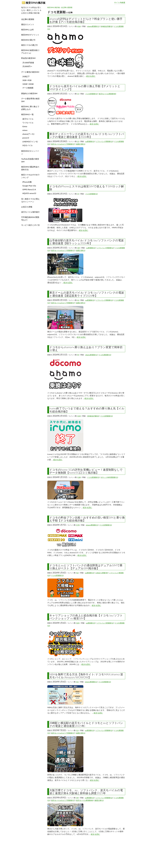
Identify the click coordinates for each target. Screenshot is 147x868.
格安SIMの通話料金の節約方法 (30, 168)
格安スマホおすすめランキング (30, 176)
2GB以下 (26, 76)
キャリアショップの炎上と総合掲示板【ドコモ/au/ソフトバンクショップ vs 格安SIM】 (86, 617)
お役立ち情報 (27, 207)
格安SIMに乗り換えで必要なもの (30, 108)
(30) (79, 248)
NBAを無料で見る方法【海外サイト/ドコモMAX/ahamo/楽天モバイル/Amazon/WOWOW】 (86, 676)
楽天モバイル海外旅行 (30, 212)
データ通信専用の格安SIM (30, 100)
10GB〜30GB (28, 84)
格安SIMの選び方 (28, 40)
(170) (78, 525)
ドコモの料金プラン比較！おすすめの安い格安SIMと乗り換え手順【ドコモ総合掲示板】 (87, 519)
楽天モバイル (28, 119)
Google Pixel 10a (29, 186)
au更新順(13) (90, 141)
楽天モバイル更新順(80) (107, 94)
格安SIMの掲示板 (34, 3)
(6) (78, 300)
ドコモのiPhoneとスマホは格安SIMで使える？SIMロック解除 (87, 188)
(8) (78, 355)
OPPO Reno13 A (29, 189)
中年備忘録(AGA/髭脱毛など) (30, 218)
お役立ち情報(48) (102, 573)
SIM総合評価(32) (107, 26)
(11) (77, 730)
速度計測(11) (81, 144)
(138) (79, 477)
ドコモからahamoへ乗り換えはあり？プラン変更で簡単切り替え (86, 349)
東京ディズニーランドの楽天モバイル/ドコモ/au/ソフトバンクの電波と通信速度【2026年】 (87, 135)
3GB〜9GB (27, 80)
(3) (78, 194)
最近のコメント (28, 24)
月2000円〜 (27, 66)
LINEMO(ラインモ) (30, 142)
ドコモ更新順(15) (92, 94)
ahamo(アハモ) (28, 134)
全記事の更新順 (67, 7)
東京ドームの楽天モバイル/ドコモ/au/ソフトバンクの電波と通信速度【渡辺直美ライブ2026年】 (87, 294)
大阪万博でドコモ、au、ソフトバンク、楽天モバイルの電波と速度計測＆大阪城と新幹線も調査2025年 (86, 792)
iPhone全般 (27, 182)
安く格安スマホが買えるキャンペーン (30, 200)
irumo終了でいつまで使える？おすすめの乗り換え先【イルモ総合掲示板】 (87, 410)
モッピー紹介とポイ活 (30, 225)
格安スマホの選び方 (30, 45)
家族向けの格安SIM (29, 93)
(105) (78, 623)
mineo (25, 130)
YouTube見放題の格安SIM (30, 160)
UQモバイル (28, 145)
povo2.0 (26, 138)
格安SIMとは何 (27, 30)
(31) (77, 682)
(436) (79, 26)
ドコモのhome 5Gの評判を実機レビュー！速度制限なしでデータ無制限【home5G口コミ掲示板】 (86, 471)
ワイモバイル (28, 123)
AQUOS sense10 (29, 193)
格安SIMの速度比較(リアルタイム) (30, 52)
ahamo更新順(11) (93, 26)
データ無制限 (28, 88)
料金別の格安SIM (28, 58)
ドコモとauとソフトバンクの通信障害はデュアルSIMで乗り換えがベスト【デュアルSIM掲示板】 (86, 567)
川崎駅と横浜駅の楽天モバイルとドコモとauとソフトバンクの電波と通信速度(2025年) (86, 724)
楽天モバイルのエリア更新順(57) (63, 144)
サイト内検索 (120, 2)
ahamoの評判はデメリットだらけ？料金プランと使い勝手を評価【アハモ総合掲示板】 (86, 20)
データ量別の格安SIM (30, 72)
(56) (77, 573)
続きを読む (91, 76)
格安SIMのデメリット (30, 35)
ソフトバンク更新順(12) (104, 141)
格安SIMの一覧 (27, 114)
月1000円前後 (28, 63)
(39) (77, 798)
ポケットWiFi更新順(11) (110, 477)
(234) (79, 416)
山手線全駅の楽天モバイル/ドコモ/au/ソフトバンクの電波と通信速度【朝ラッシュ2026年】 (87, 242)
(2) (78, 94)
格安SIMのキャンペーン (30, 152)
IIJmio (25, 126)
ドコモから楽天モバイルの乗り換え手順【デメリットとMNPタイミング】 (85, 88)
